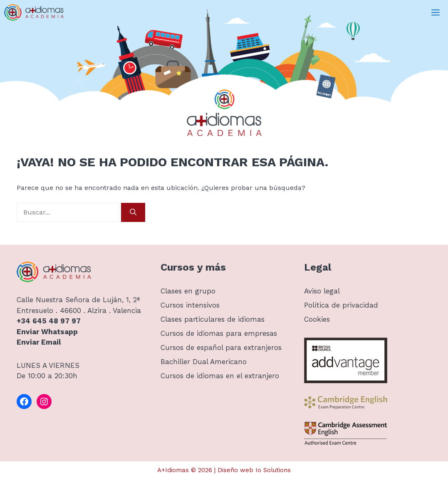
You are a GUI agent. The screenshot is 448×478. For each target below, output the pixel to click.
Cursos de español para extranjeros (221, 347)
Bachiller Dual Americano (204, 362)
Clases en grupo (188, 291)
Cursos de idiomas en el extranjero (220, 376)
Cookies (317, 319)
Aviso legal (322, 291)
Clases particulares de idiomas (213, 319)
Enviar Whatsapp (47, 332)
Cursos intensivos (190, 305)
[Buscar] (133, 212)
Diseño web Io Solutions (254, 470)
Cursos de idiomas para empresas (219, 333)
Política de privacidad (341, 305)
